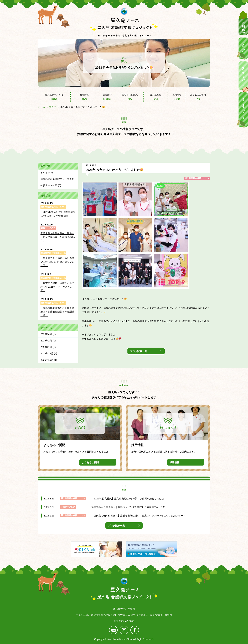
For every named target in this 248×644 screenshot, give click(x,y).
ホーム (42, 107)
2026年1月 (46, 347)
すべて (44, 173)
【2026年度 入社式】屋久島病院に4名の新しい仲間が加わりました (128, 499)
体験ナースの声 (49, 185)
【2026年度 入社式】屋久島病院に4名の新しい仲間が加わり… (58, 214)
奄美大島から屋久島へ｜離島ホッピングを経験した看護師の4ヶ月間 (128, 507)
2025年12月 (47, 353)
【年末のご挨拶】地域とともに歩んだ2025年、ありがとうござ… (57, 287)
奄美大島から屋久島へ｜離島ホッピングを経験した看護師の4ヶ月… (58, 237)
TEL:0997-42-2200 (124, 621)
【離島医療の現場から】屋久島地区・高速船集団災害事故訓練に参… (57, 312)
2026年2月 (46, 341)
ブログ (53, 107)
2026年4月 (46, 334)
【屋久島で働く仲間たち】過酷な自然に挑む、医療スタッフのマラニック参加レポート (138, 516)
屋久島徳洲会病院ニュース (197, 178)
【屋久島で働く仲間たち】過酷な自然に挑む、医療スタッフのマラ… (57, 262)
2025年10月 (47, 360)
